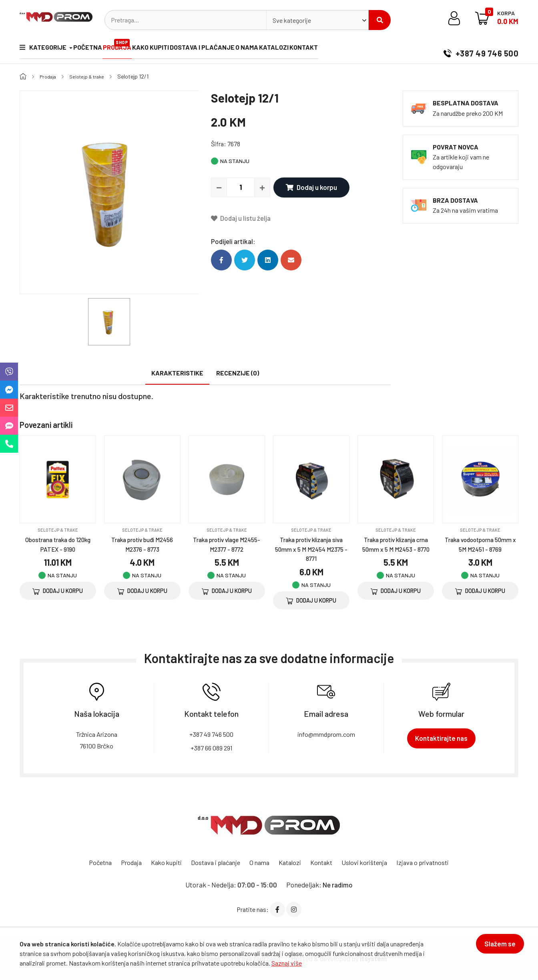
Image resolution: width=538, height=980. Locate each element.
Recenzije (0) (238, 373)
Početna (93, 49)
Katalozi (307, 49)
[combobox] (317, 20)
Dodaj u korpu (307, 187)
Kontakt (343, 49)
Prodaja (129, 46)
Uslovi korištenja (371, 862)
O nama (275, 49)
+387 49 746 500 (481, 50)
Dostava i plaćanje (225, 49)
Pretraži (380, 20)
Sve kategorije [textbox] (292, 20)
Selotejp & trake (92, 76)
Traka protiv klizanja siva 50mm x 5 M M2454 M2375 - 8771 (311, 548)
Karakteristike (177, 373)
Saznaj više (287, 963)
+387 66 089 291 (211, 747)
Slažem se (494, 949)
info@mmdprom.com (326, 734)
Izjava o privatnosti (433, 862)
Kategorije (44, 49)
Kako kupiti (167, 49)
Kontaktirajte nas (441, 738)
